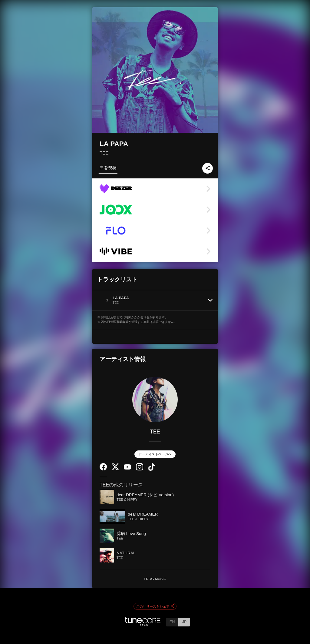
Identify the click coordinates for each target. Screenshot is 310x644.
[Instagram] (140, 469)
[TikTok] (152, 470)
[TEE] (155, 400)
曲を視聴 (108, 168)
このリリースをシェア (155, 606)
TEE (104, 153)
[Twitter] (115, 469)
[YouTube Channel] (127, 468)
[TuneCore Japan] (143, 624)
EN (172, 622)
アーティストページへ (155, 454)
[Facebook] (103, 469)
